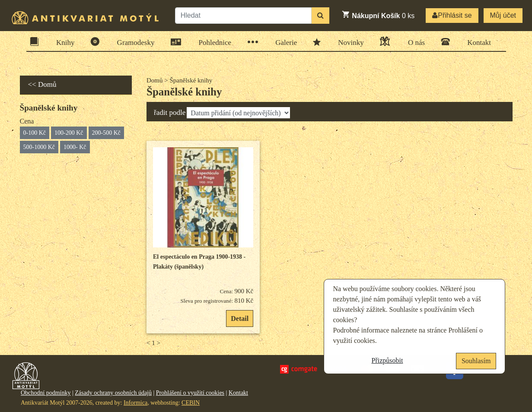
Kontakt (476, 42)
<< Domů (42, 84)
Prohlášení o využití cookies (190, 393)
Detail (240, 319)
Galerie (283, 42)
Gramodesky (133, 42)
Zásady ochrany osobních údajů (113, 393)
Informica (135, 403)
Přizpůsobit (387, 360)
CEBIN (191, 403)
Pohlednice (212, 42)
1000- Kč (75, 147)
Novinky (348, 42)
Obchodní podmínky (46, 393)
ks (378, 15)
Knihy (63, 42)
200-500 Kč (107, 133)
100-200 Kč (69, 133)
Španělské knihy (184, 92)
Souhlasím (476, 361)
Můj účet (503, 15)
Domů (155, 80)
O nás (414, 41)
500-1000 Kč (39, 147)
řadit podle (170, 113)
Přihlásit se (452, 15)
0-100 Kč (35, 133)
